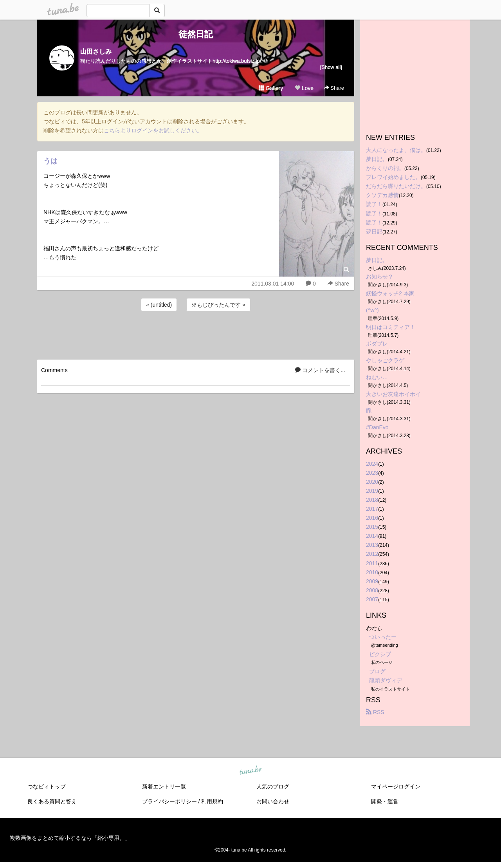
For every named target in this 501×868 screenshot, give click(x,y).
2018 (372, 500)
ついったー (383, 637)
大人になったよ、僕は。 (396, 150)
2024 (372, 464)
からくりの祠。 (385, 168)
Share (334, 88)
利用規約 (212, 801)
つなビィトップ (47, 787)
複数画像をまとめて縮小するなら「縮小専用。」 (70, 838)
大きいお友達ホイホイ (393, 394)
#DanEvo (377, 427)
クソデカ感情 (382, 195)
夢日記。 (377, 159)
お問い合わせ (273, 801)
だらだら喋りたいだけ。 (396, 186)
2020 (372, 482)
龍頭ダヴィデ (386, 680)
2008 (372, 590)
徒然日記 (196, 34)
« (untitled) (159, 305)
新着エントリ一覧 (164, 787)
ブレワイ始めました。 (393, 177)
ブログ (377, 671)
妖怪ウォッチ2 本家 (390, 293)
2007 (372, 599)
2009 (372, 581)
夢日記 (374, 231)
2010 (372, 572)
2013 (372, 545)
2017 (372, 509)
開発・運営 (385, 801)
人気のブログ (273, 787)
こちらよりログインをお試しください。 (153, 130)
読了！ (374, 204)
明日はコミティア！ (391, 327)
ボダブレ (377, 344)
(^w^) (372, 310)
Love (304, 88)
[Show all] (331, 67)
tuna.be (250, 770)
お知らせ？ (380, 277)
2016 (372, 518)
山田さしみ (96, 52)
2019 (372, 491)
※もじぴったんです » (218, 305)
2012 (372, 554)
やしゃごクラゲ (385, 360)
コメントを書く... (320, 370)
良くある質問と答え (52, 801)
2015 (372, 527)
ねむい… (377, 377)
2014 (372, 536)
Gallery (271, 88)
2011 (372, 563)
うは (50, 161)
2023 (372, 473)
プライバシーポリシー (169, 801)
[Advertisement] (196, 334)
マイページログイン (396, 787)
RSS (375, 712)
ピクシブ (380, 654)
